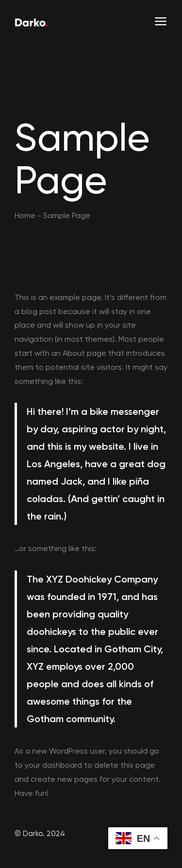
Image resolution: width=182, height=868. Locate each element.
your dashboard (53, 765)
